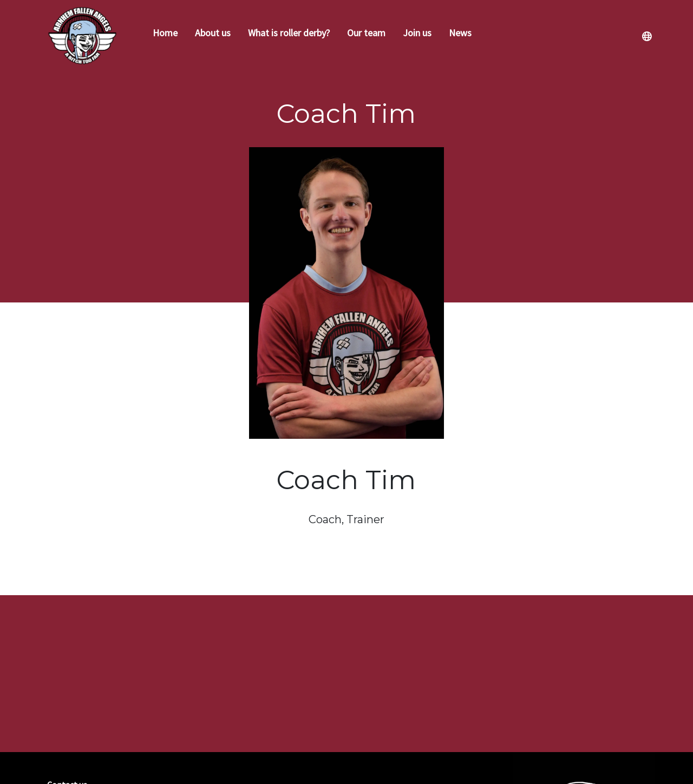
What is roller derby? (289, 33)
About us (213, 33)
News (460, 33)
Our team (366, 33)
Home (165, 33)
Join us (417, 33)
